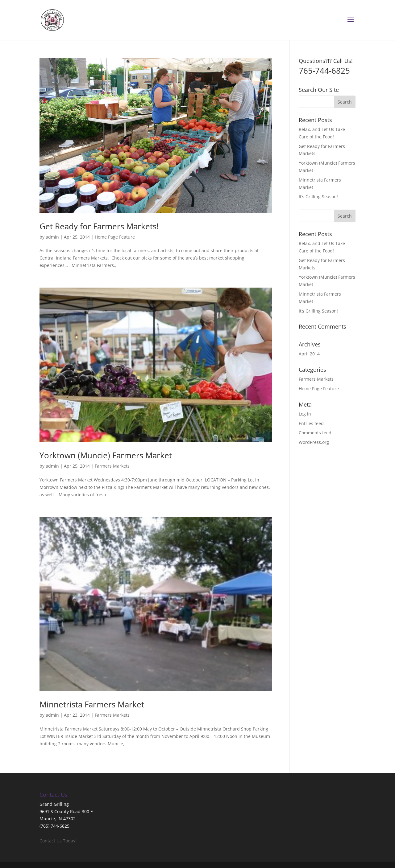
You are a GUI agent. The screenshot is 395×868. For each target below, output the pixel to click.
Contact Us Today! (58, 841)
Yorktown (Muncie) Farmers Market (106, 455)
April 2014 (309, 354)
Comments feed (315, 433)
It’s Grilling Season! (318, 197)
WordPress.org (314, 442)
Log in (305, 414)
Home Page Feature (115, 237)
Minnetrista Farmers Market (92, 704)
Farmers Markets (112, 466)
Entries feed (311, 423)
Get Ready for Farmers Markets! (99, 226)
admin (52, 237)
